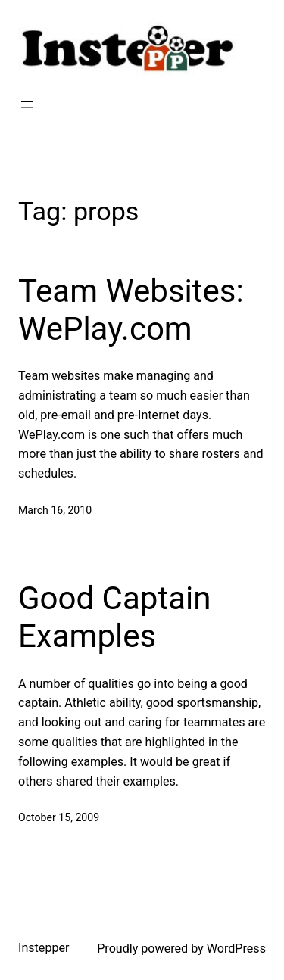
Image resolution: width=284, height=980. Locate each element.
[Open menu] (27, 104)
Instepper (44, 948)
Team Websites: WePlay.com (131, 310)
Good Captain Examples (114, 617)
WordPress (236, 949)
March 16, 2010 (55, 510)
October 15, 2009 (59, 817)
